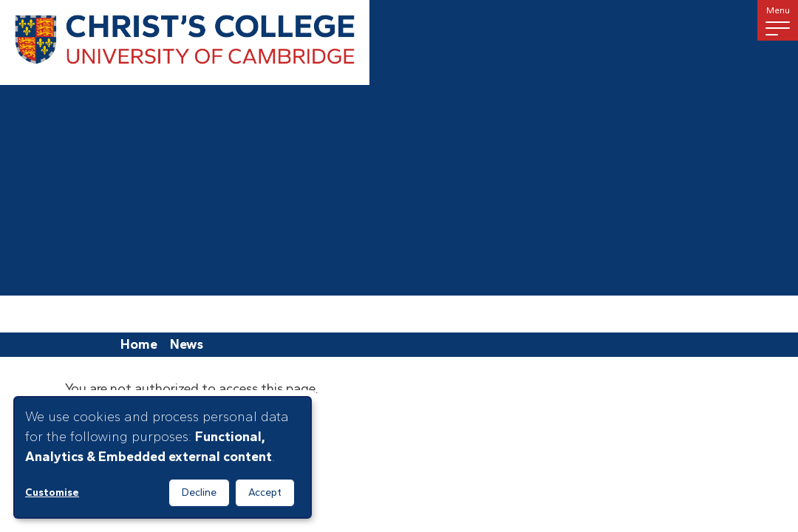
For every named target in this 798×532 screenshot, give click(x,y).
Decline (199, 492)
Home (139, 344)
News (187, 344)
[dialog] (163, 457)
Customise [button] (52, 492)
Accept (265, 492)
